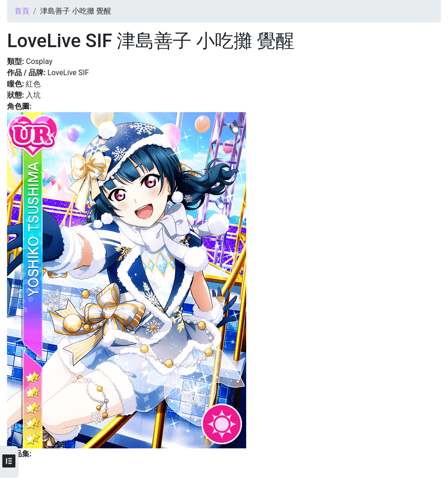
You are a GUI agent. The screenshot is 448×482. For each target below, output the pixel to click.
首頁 (22, 11)
